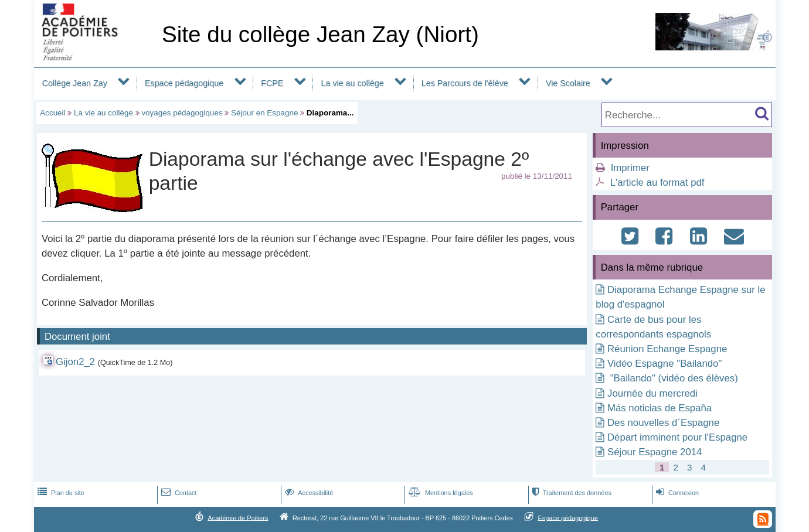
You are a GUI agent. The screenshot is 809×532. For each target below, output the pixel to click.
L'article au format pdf (657, 183)
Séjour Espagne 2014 (655, 452)
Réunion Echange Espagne (667, 349)
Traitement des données (571, 493)
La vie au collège (353, 83)
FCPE (272, 83)
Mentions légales (440, 493)
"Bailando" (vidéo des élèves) (673, 378)
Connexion (676, 493)
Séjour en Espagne (264, 113)
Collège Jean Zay (75, 83)
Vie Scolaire (568, 83)
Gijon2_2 (75, 362)
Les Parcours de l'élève (465, 83)
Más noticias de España (660, 408)
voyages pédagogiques (182, 113)
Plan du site (60, 493)
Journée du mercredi (652, 393)
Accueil (52, 113)
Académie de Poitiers (238, 517)
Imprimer (630, 168)
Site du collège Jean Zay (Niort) (320, 34)
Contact (178, 493)
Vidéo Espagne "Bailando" (664, 364)
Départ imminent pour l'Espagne (677, 437)
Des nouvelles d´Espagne (663, 423)
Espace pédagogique (184, 83)
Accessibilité (308, 493)
